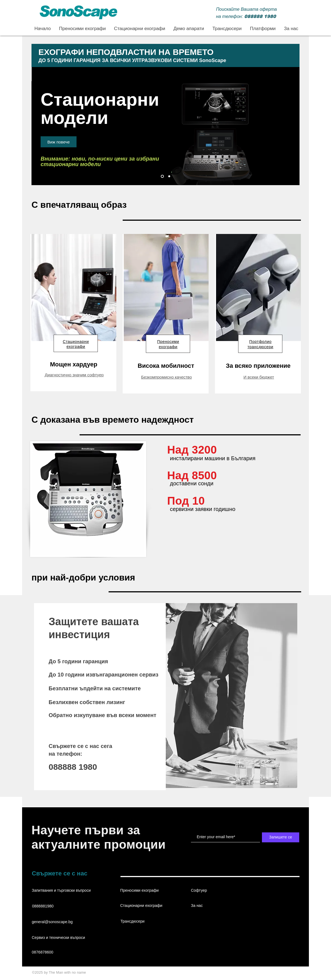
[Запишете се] (281, 837)
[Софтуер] (211, 891)
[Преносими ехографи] (169, 176)
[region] (73, 313)
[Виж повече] (59, 142)
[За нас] (211, 906)
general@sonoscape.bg (52, 922)
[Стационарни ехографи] (162, 176)
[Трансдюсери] (140, 922)
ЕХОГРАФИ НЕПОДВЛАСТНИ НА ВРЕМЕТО (126, 52)
